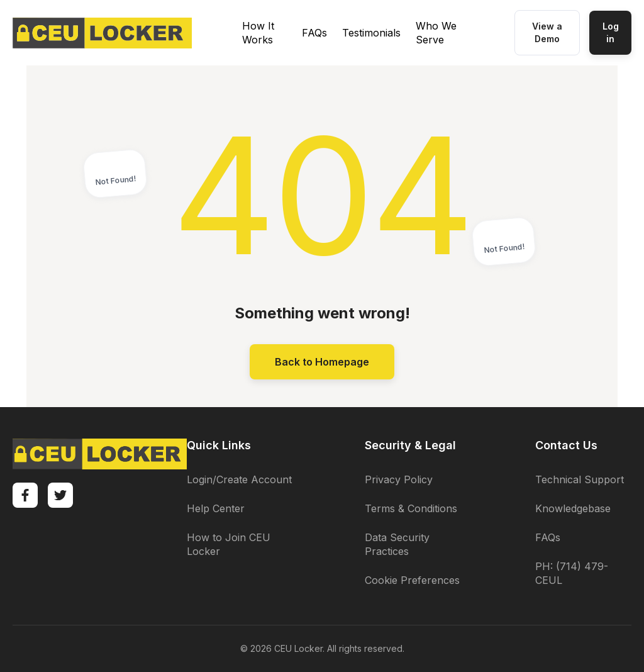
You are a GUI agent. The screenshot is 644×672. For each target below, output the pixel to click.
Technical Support (580, 479)
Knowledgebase (573, 508)
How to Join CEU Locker (229, 544)
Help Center (216, 508)
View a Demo (547, 32)
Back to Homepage (322, 362)
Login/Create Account (239, 479)
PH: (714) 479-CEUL (572, 573)
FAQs (314, 33)
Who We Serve (436, 33)
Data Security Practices (397, 544)
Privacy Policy (399, 479)
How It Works (258, 33)
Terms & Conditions (411, 508)
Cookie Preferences (412, 580)
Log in (611, 32)
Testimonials (371, 33)
